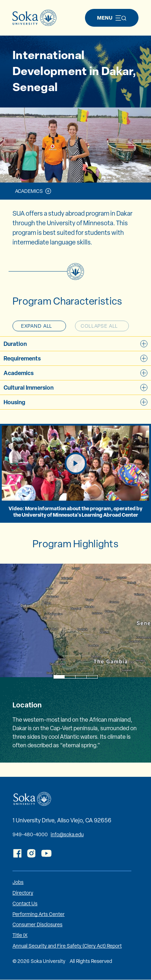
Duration (75, 344)
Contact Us (25, 903)
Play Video (86, 463)
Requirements (75, 358)
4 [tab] (92, 677)
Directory (23, 893)
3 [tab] (81, 677)
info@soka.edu (67, 834)
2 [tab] (70, 677)
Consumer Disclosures (37, 924)
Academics (29, 191)
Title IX (20, 935)
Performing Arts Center (39, 914)
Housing (75, 402)
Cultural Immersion (75, 388)
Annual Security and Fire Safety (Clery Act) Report (67, 946)
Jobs (18, 882)
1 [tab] (59, 677)
